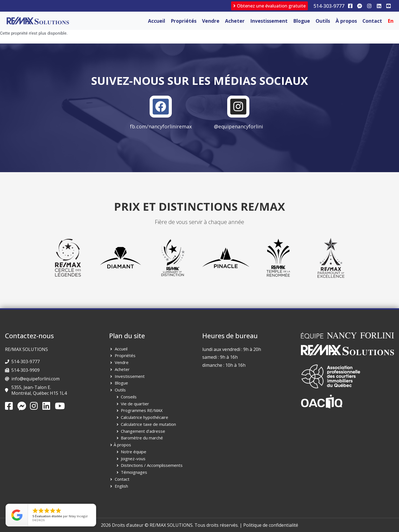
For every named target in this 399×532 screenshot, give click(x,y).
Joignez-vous (133, 459)
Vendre (211, 21)
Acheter (235, 21)
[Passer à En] (391, 21)
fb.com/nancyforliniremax (161, 127)
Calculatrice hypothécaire (144, 418)
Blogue (302, 21)
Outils (323, 21)
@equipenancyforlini (238, 127)
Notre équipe (134, 452)
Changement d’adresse (143, 431)
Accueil (157, 21)
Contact (372, 21)
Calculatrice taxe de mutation (148, 424)
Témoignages (134, 472)
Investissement (269, 21)
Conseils (129, 397)
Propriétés (184, 21)
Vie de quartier (135, 404)
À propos (346, 21)
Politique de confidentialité (271, 525)
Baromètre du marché (142, 438)
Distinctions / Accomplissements (152, 465)
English (121, 486)
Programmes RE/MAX (142, 411)
